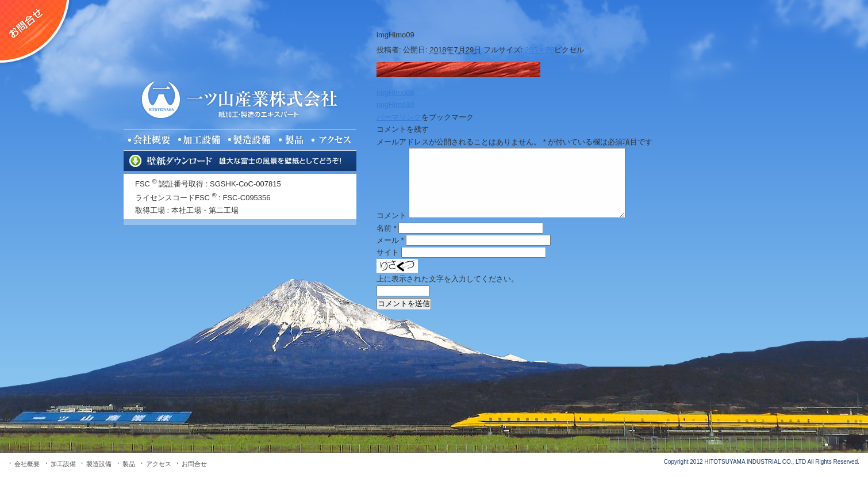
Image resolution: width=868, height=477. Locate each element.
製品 (129, 464)
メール (390, 240)
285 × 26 (539, 50)
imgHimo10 (395, 104)
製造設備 (99, 464)
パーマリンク (399, 117)
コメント (391, 215)
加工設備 (63, 464)
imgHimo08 (395, 92)
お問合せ (194, 464)
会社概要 (27, 464)
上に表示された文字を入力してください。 (448, 279)
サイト (388, 252)
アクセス (159, 464)
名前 (387, 228)
